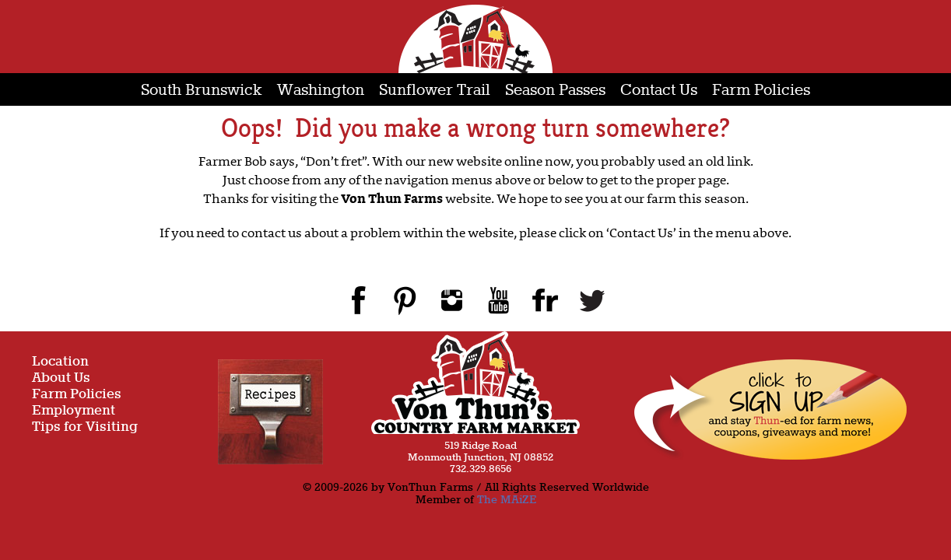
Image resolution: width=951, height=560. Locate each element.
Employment (74, 411)
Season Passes (555, 91)
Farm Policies (761, 91)
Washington (321, 91)
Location (60, 362)
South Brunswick (202, 91)
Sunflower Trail (435, 91)
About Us (61, 378)
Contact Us (659, 91)
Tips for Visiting (85, 427)
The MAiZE (507, 500)
